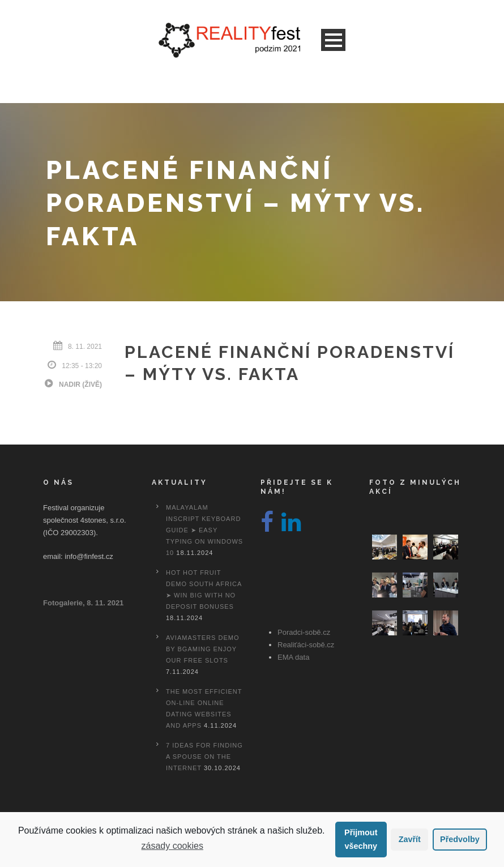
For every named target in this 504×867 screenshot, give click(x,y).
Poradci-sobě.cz (304, 632)
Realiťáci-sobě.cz (306, 645)
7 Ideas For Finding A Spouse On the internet (204, 757)
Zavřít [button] (410, 839)
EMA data (293, 657)
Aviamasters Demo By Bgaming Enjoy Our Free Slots (202, 649)
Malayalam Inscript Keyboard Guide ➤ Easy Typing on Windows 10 (204, 530)
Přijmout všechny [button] (361, 839)
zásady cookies (172, 846)
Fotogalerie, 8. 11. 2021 (83, 603)
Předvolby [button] (460, 839)
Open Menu (333, 40)
